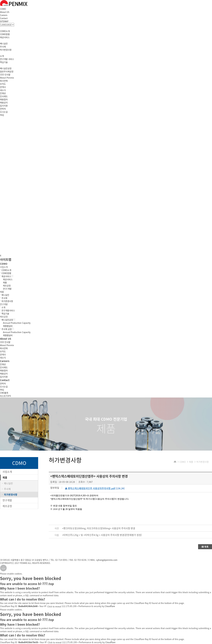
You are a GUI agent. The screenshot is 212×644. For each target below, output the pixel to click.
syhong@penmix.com (107, 560)
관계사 (3, 87)
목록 (205, 547)
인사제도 (4, 96)
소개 (2, 56)
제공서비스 (5, 37)
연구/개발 (7, 289)
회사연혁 (4, 81)
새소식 (3, 90)
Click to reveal (54, 606)
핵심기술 (4, 62)
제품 (5, 282)
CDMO (3, 9)
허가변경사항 (6, 50)
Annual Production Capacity (17, 323)
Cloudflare (110, 606)
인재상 (3, 93)
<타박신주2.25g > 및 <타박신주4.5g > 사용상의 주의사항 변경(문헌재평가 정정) (102, 535)
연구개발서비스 (8, 310)
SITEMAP (4, 21)
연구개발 (7, 500)
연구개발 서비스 (7, 59)
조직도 (3, 84)
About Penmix (7, 78)
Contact (4, 18)
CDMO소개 (5, 31)
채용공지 (4, 102)
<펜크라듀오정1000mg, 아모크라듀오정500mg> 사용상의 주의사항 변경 (99, 528)
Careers (4, 15)
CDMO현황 (5, 34)
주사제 (3, 47)
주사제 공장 (8, 329)
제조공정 (7, 286)
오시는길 (4, 112)
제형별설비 (8, 326)
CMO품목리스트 (4, 394)
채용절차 (4, 99)
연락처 (3, 109)
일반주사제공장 (7, 71)
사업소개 (7, 472)
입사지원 (4, 106)
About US (5, 12)
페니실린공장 (6, 68)
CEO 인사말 (5, 75)
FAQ (2, 115)
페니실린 (4, 43)
